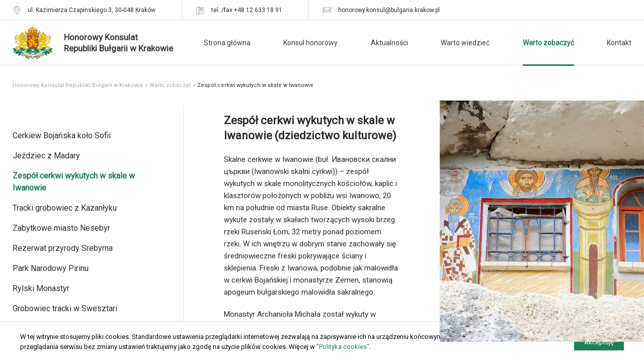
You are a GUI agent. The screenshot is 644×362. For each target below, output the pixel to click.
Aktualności (389, 43)
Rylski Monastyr (41, 288)
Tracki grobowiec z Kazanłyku (65, 208)
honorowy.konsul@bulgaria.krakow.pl (389, 10)
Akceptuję (599, 342)
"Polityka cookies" (343, 347)
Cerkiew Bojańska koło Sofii (62, 135)
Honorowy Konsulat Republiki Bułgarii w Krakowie (78, 85)
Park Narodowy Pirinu (51, 268)
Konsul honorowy (310, 43)
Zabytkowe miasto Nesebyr (61, 228)
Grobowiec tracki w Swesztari (65, 308)
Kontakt (619, 43)
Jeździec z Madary (46, 156)
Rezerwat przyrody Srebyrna (63, 248)
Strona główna (227, 43)
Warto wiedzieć (465, 43)
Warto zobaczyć (548, 43)
